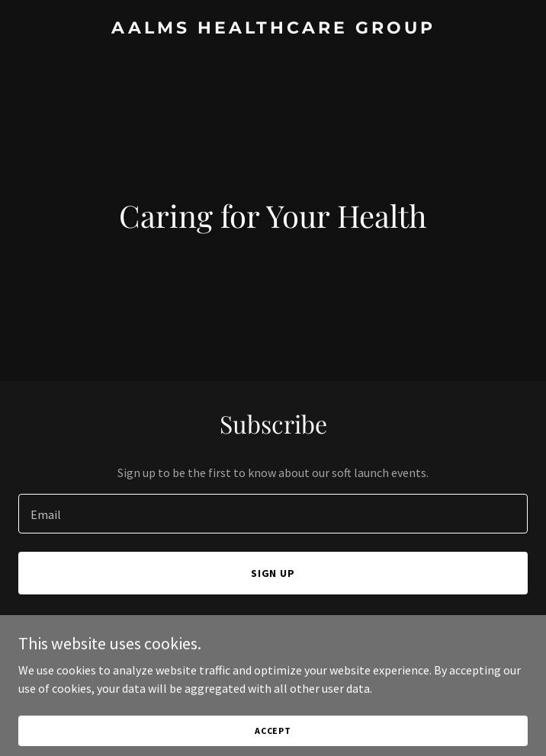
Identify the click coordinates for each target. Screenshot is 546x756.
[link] (273, 29)
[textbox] (273, 514)
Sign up (273, 573)
